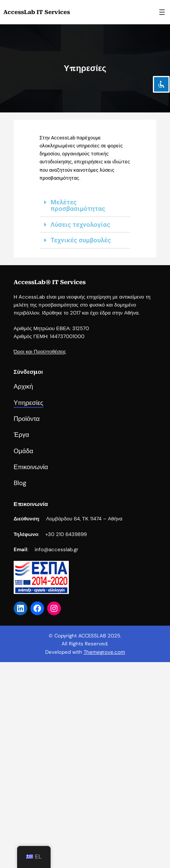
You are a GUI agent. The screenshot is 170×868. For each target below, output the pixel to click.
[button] (85, 206)
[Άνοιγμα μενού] (162, 12)
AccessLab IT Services (37, 12)
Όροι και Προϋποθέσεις (40, 380)
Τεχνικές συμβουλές (81, 240)
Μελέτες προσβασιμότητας (78, 205)
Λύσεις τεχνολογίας (80, 225)
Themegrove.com (104, 652)
